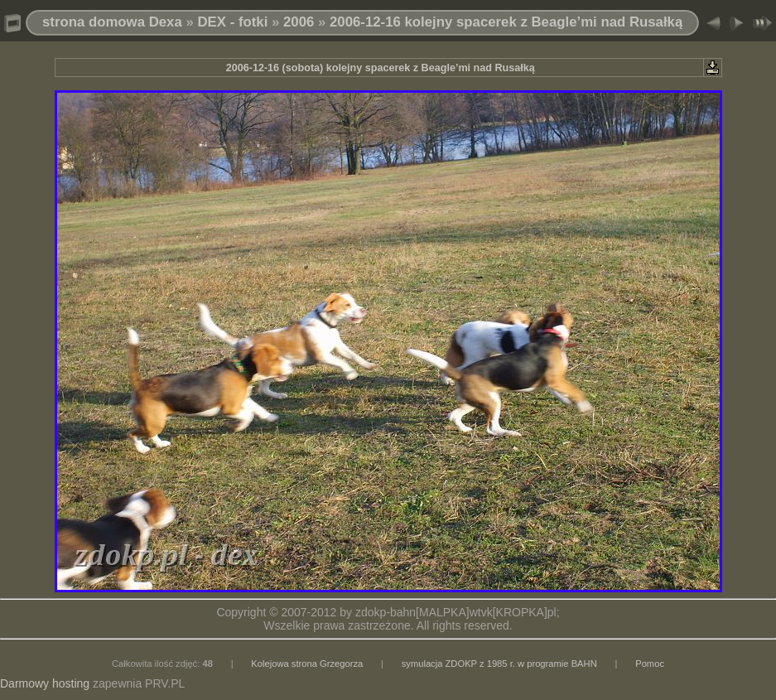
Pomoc (650, 664)
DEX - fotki (232, 22)
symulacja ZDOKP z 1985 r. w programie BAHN (499, 664)
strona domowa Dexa (112, 22)
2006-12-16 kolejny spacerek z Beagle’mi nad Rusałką (506, 22)
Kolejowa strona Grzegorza (307, 664)
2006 (299, 22)
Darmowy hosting (45, 683)
